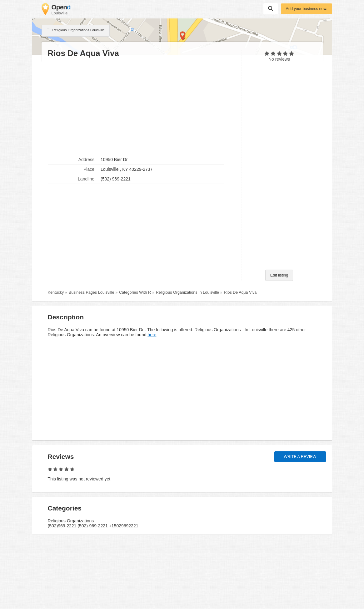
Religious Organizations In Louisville (187, 292)
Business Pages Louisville (92, 292)
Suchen (271, 8)
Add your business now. (306, 9)
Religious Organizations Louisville (76, 31)
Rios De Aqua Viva (240, 292)
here (152, 335)
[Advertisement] (142, 107)
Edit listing (279, 275)
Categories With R (135, 292)
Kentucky (56, 292)
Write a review (300, 457)
